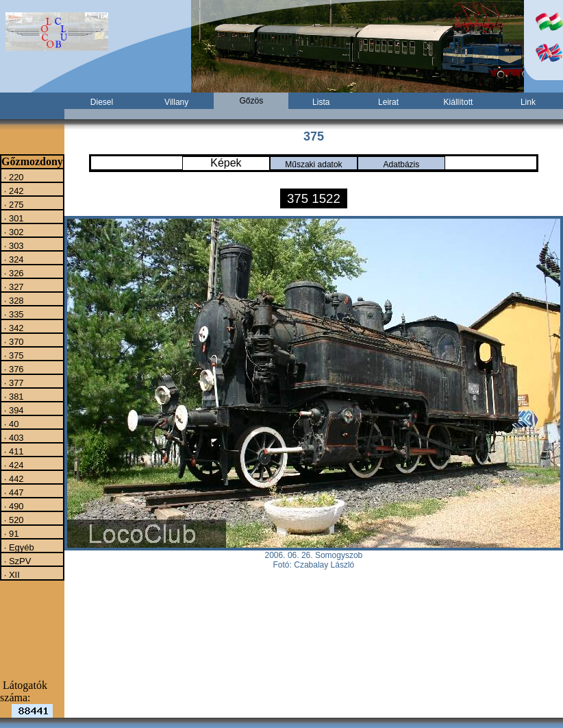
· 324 (13, 259)
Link (528, 102)
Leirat (388, 102)
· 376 (13, 369)
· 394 (13, 410)
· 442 (13, 478)
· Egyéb (18, 547)
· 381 (13, 396)
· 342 (13, 328)
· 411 (13, 451)
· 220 (13, 177)
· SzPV (16, 561)
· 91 (10, 533)
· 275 (13, 204)
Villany (176, 102)
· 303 (13, 245)
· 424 (13, 465)
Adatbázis (402, 165)
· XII (11, 574)
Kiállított (459, 102)
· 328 (13, 300)
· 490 (13, 506)
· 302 (13, 232)
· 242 (13, 191)
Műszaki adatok (313, 165)
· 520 (13, 520)
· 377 (13, 383)
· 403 (13, 437)
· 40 (10, 424)
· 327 (13, 287)
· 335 (13, 314)
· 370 (13, 341)
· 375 (13, 355)
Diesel (102, 102)
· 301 (13, 218)
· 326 (13, 273)
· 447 (13, 492)
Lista (321, 102)
